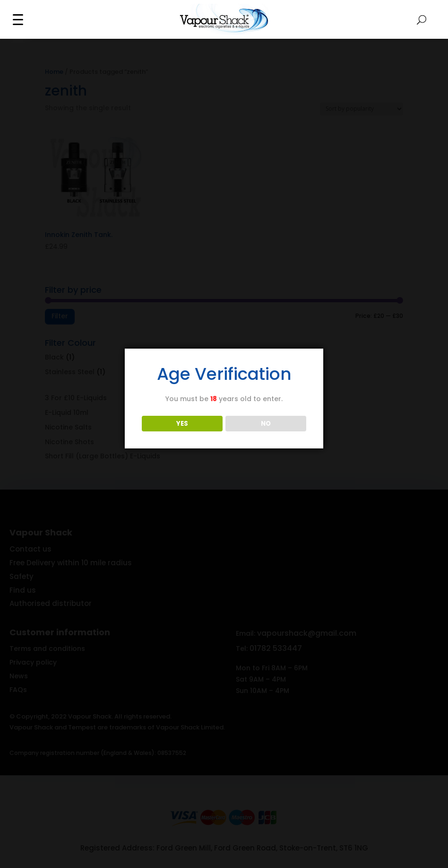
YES (182, 424)
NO (266, 424)
